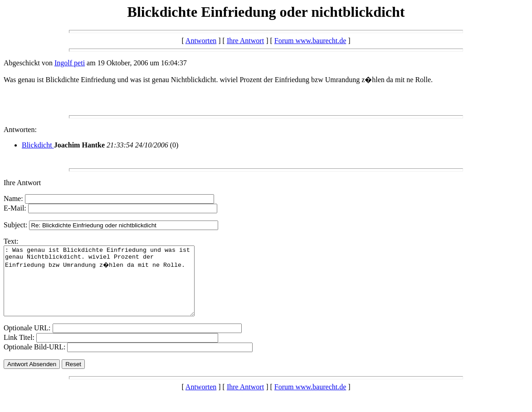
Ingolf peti (70, 63)
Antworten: (20, 130)
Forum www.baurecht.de (310, 41)
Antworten (201, 41)
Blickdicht (38, 145)
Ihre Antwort (245, 41)
